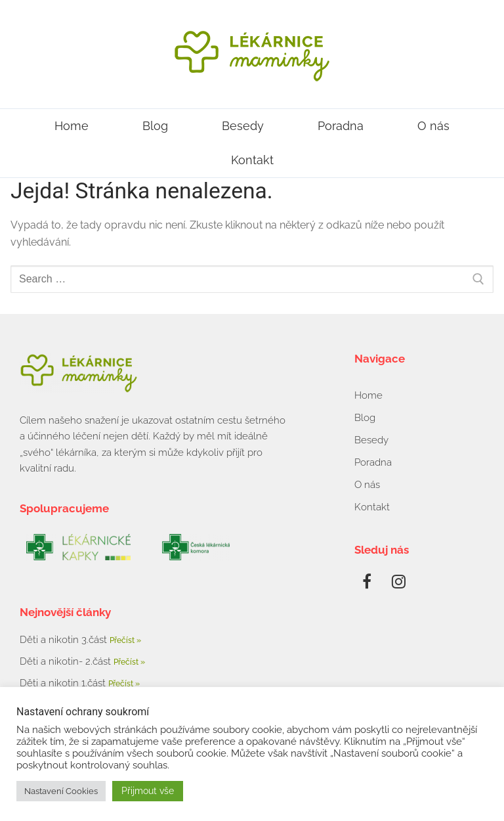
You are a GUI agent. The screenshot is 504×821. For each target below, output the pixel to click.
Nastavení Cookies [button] (61, 791)
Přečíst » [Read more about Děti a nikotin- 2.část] (129, 662)
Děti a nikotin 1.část (64, 683)
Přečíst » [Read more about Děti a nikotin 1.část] (124, 684)
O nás (433, 126)
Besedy (243, 126)
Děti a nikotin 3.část (65, 640)
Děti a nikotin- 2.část (67, 661)
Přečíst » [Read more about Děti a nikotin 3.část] (125, 640)
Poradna (341, 126)
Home (72, 126)
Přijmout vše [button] (148, 791)
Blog (155, 126)
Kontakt (252, 160)
